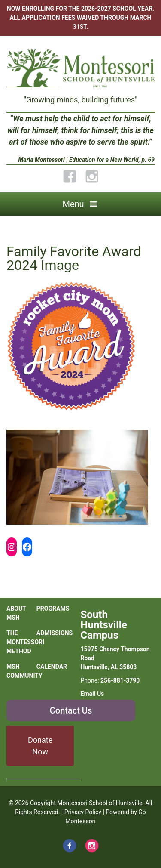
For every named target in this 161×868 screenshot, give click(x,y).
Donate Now (40, 746)
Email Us (93, 694)
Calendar (52, 667)
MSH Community (21, 671)
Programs (52, 609)
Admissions (52, 633)
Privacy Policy (83, 812)
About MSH (16, 613)
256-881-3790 (120, 680)
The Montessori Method (21, 642)
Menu (73, 204)
